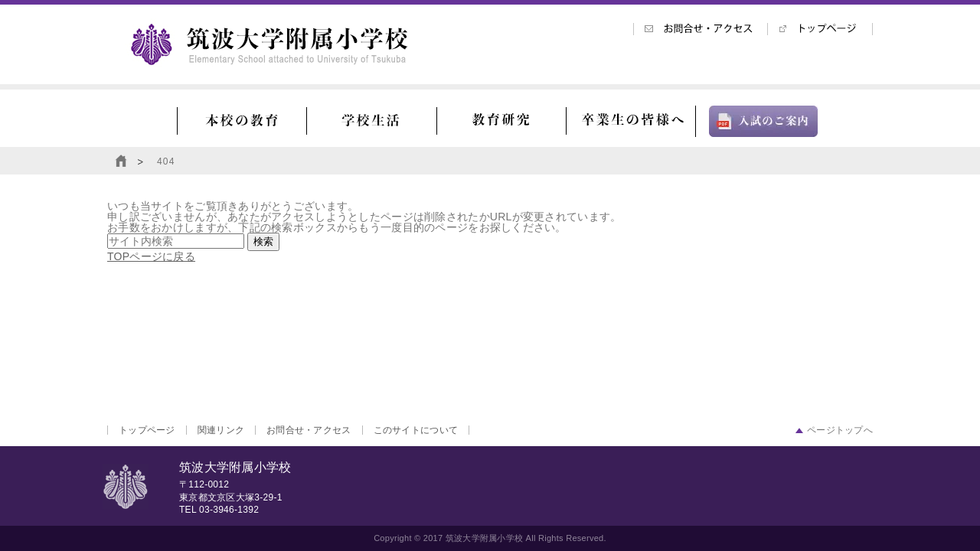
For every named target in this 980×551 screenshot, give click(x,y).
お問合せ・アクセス (309, 430)
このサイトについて (416, 430)
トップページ (147, 430)
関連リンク (221, 430)
